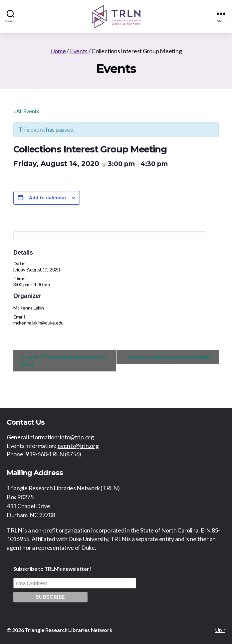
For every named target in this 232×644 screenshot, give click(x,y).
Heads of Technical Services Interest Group (63, 361)
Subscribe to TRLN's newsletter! (52, 569)
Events (79, 51)
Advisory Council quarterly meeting (171, 357)
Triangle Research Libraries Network (69, 630)
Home (58, 51)
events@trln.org (78, 446)
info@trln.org (77, 437)
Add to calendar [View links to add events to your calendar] (48, 198)
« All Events (26, 111)
